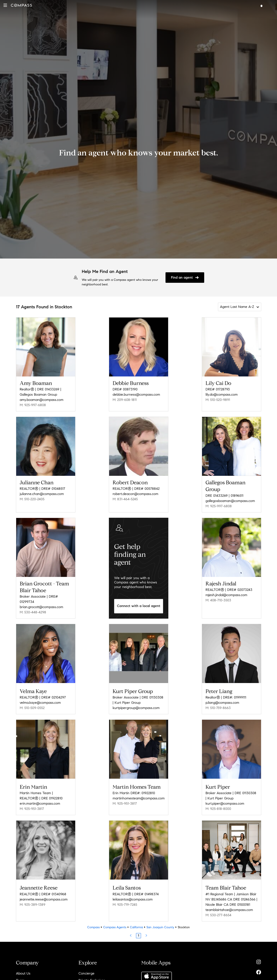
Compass (93, 927)
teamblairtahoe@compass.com (229, 910)
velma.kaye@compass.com (40, 703)
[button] (5, 5)
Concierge (86, 973)
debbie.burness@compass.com (136, 394)
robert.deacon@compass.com (135, 494)
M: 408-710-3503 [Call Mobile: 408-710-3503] (218, 600)
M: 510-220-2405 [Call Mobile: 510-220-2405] (32, 499)
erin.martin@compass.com (40, 803)
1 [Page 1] (138, 936)
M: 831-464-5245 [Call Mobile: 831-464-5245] (125, 499)
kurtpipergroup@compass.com (136, 708)
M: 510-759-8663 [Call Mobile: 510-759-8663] (218, 708)
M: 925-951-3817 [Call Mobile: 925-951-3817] (32, 809)
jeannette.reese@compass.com (44, 899)
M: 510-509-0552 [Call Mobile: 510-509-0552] (32, 708)
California (136, 927)
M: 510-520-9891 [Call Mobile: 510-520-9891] (218, 400)
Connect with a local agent (139, 606)
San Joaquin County (160, 927)
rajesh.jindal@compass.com (226, 595)
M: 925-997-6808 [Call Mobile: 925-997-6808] (33, 405)
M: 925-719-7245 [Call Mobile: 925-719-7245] (125, 905)
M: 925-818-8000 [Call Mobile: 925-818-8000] (218, 809)
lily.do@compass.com (222, 394)
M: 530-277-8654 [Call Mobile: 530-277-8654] (218, 915)
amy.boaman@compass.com (42, 400)
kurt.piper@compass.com (225, 803)
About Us (23, 973)
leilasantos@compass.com (133, 899)
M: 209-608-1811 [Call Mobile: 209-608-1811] (125, 400)
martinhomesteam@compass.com (139, 798)
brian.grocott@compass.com (41, 607)
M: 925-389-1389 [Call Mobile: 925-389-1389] (32, 905)
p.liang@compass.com (222, 703)
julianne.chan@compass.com (42, 494)
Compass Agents (115, 927)
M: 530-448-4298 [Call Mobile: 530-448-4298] (33, 612)
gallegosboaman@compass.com (230, 501)
